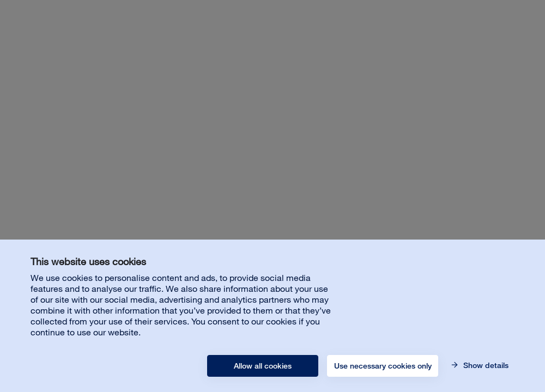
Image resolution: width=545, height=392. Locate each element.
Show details (485, 365)
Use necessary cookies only (383, 366)
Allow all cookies (263, 366)
